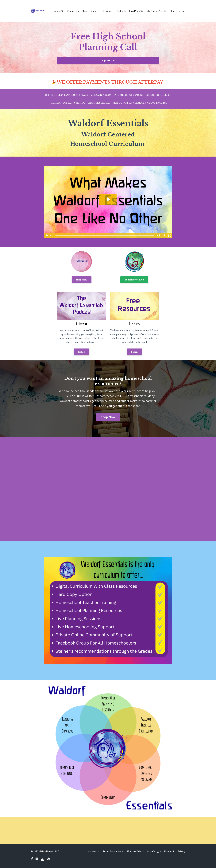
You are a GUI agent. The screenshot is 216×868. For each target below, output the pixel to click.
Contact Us (73, 11)
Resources (108, 11)
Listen (82, 352)
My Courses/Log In (157, 11)
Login (181, 11)
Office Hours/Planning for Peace (66, 95)
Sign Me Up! (108, 60)
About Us (59, 11)
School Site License (158, 95)
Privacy (181, 851)
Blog (172, 11)
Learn (134, 352)
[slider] (105, 235)
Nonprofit (169, 851)
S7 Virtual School (135, 851)
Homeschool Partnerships (68, 103)
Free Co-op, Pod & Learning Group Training (140, 103)
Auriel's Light (154, 851)
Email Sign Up (136, 11)
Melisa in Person (101, 95)
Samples (95, 11)
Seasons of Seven (134, 280)
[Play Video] (47, 235)
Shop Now (82, 280)
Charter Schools (99, 103)
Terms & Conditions (113, 851)
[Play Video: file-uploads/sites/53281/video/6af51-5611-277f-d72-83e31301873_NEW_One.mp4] (108, 199)
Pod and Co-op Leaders (129, 95)
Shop (85, 11)
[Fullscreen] (169, 235)
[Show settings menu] (164, 235)
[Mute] (158, 235)
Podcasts (121, 11)
